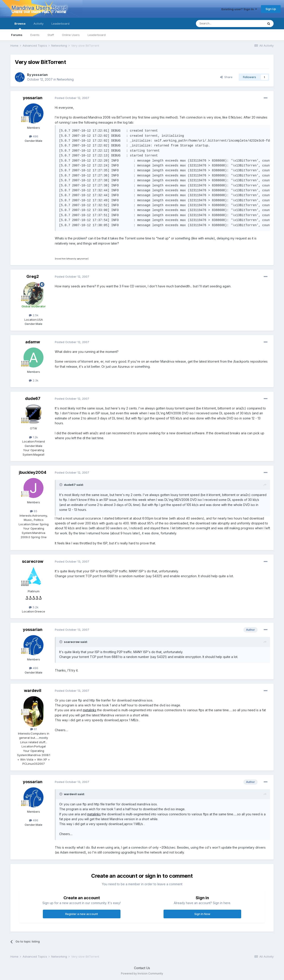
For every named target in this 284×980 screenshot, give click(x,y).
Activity (38, 24)
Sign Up (271, 9)
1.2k (34, 437)
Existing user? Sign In (239, 9)
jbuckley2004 (33, 472)
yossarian (40, 75)
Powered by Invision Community (142, 973)
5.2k (34, 607)
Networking (65, 79)
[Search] (219, 24)
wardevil (33, 691)
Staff (51, 35)
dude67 (33, 398)
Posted (72, 98)
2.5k (34, 315)
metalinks (90, 710)
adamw (33, 342)
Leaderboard (97, 35)
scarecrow (33, 561)
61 (34, 729)
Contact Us (142, 968)
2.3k (34, 380)
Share (226, 77)
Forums (17, 35)
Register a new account (82, 914)
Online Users (71, 35)
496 (34, 136)
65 (34, 511)
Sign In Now (202, 914)
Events (35, 35)
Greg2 (33, 276)
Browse (20, 26)
